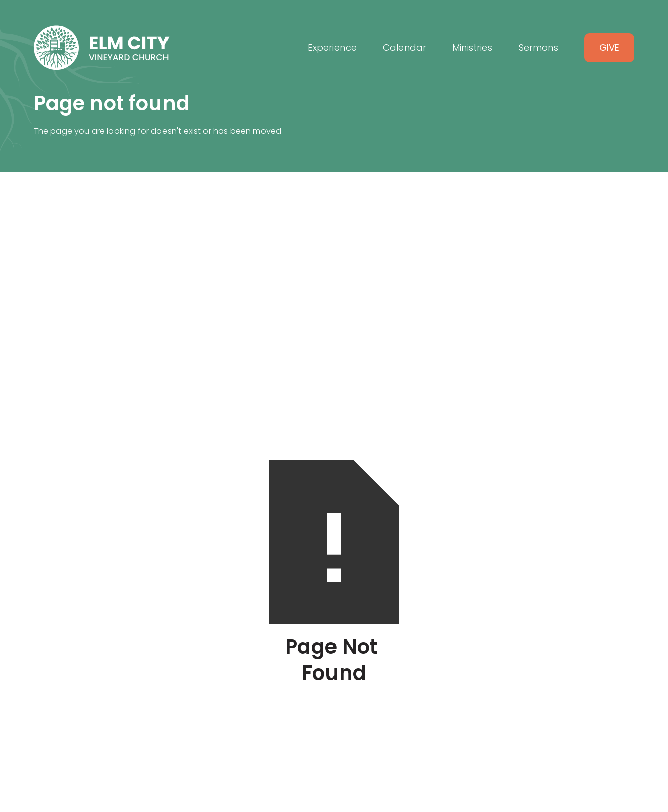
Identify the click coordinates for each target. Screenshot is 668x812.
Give (610, 47)
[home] (102, 48)
